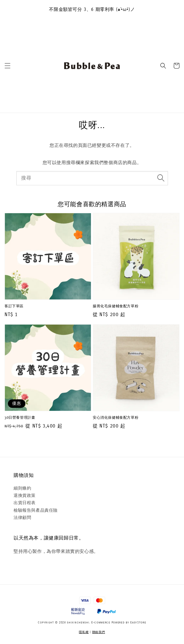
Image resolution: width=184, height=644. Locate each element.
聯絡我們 (99, 632)
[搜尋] (161, 178)
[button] (8, 66)
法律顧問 (22, 518)
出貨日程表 (25, 503)
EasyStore (138, 623)
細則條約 (22, 488)
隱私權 (84, 632)
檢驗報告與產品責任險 (36, 510)
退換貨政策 (25, 495)
